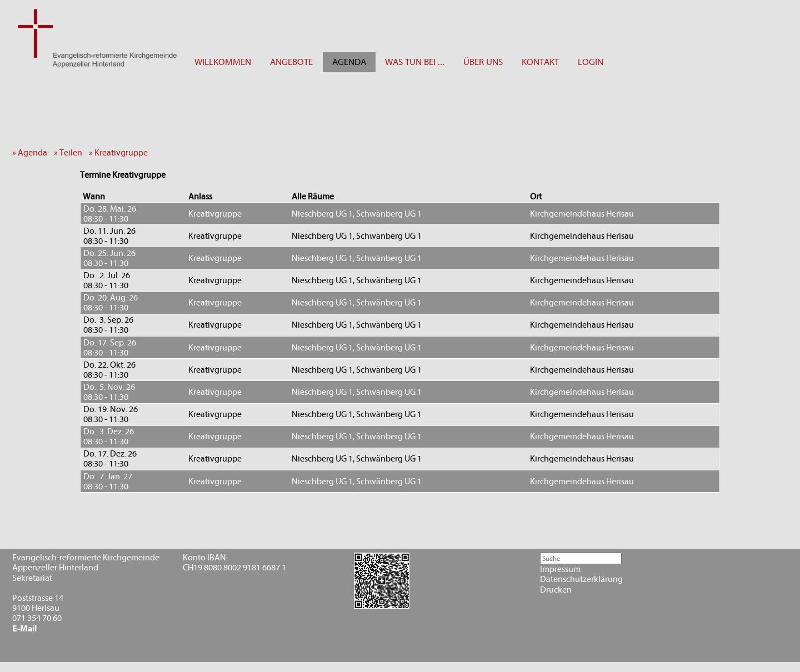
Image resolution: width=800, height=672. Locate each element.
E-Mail (24, 629)
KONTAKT (540, 62)
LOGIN (591, 62)
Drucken (556, 590)
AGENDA (349, 62)
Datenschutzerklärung (581, 579)
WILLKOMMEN (223, 62)
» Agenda (32, 153)
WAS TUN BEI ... (415, 62)
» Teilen (71, 153)
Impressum (560, 569)
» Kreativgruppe (121, 153)
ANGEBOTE (291, 62)
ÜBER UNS (483, 62)
